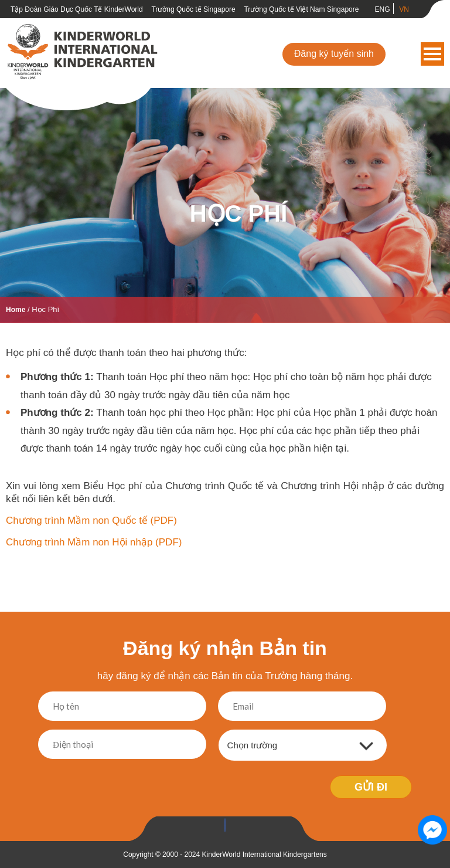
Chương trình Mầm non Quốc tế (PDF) (91, 521)
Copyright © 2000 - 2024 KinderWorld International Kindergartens (225, 855)
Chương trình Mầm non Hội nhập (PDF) (94, 542)
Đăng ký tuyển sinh (334, 54)
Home (16, 310)
